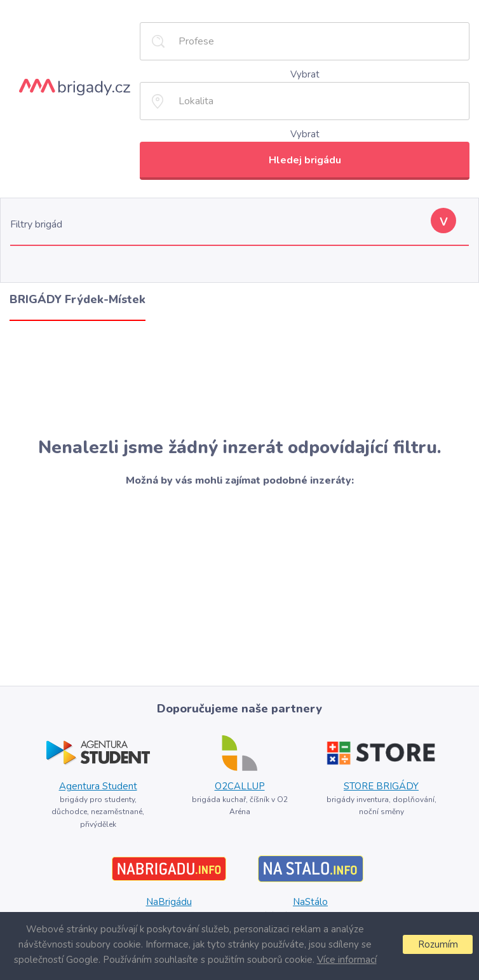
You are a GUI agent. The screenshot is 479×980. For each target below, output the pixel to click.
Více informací (347, 960)
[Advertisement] (239, 379)
